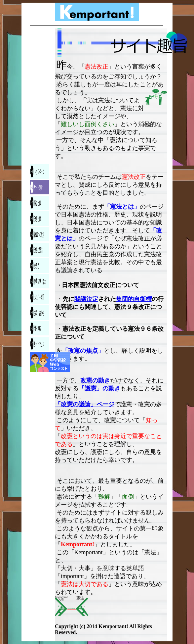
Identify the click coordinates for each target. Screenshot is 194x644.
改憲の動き (95, 380)
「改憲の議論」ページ (85, 404)
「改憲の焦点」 (83, 351)
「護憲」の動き (99, 388)
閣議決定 (86, 299)
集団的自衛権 (134, 299)
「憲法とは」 (122, 207)
